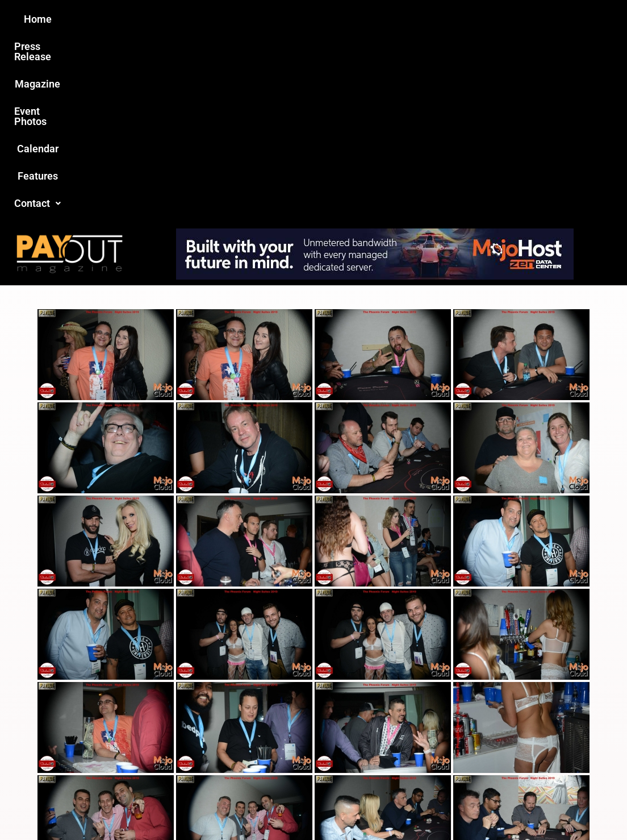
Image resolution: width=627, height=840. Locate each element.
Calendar (386, 19)
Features (444, 19)
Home (113, 19)
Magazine (249, 19)
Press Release (176, 19)
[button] (505, 19)
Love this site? (145, 752)
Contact (505, 19)
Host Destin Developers (555, 807)
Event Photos (319, 19)
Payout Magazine (192, 807)
